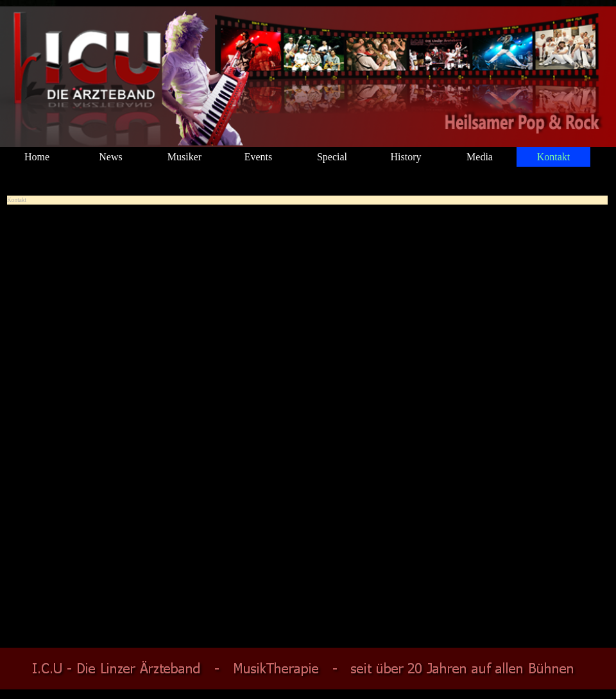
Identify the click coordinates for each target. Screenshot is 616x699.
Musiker (184, 157)
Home (37, 157)
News (110, 157)
